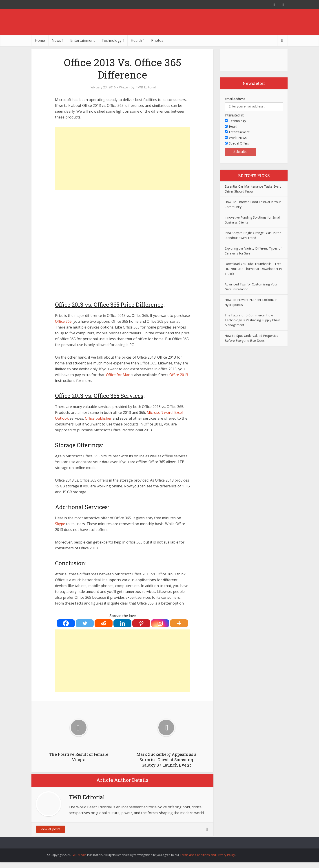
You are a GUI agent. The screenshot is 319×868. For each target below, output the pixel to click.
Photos (157, 40)
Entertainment (83, 40)
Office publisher (98, 418)
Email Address (235, 99)
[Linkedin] (122, 623)
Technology (112, 40)
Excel (178, 412)
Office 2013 (179, 375)
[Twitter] (85, 623)
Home (40, 40)
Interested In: (234, 115)
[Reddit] (104, 623)
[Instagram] (160, 623)
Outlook (62, 418)
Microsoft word (160, 412)
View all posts (51, 829)
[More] (179, 623)
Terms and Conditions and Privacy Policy (207, 855)
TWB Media (79, 855)
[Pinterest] (141, 623)
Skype (60, 524)
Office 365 (63, 321)
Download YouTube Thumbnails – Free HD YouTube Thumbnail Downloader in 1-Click (253, 269)
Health (136, 40)
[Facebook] (66, 623)
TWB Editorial (146, 87)
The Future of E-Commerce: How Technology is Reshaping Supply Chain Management (252, 320)
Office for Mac (118, 375)
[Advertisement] (122, 158)
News (56, 40)
